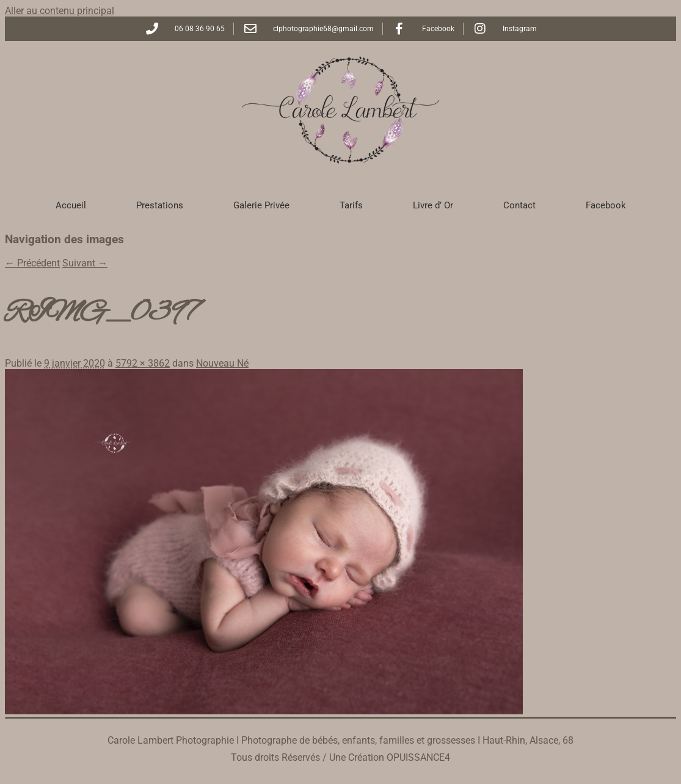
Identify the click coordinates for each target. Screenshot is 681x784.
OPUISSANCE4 (418, 757)
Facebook (606, 205)
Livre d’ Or (433, 205)
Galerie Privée (261, 205)
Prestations (160, 205)
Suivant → (85, 263)
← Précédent (32, 263)
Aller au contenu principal (60, 11)
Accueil (71, 205)
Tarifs (351, 205)
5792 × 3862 (143, 363)
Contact (519, 205)
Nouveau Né (222, 363)
